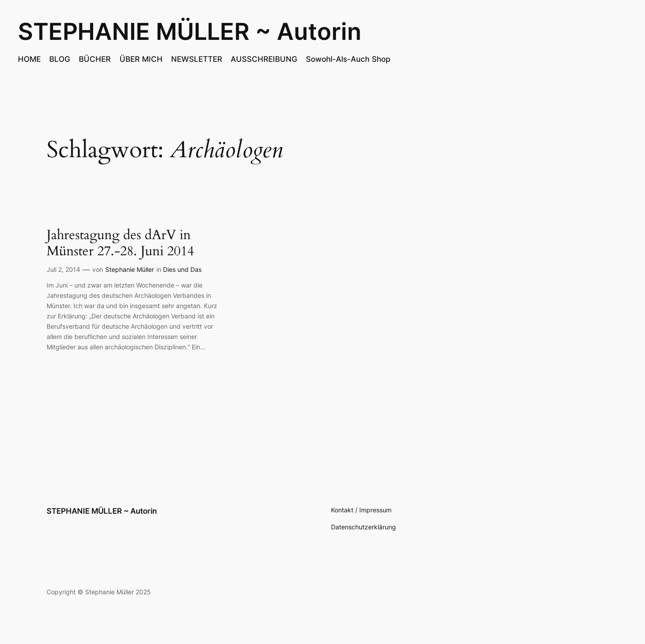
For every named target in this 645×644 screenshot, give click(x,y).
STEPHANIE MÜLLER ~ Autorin (190, 31)
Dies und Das (182, 269)
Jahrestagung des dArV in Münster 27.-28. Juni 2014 (120, 243)
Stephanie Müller (130, 269)
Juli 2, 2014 (63, 269)
